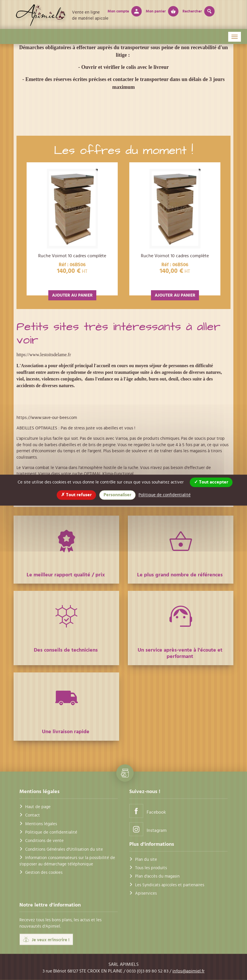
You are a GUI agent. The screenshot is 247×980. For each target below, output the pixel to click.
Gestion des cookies (44, 873)
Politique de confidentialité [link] (165, 495)
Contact (33, 815)
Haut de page (38, 807)
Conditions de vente (44, 841)
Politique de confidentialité (51, 832)
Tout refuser (76, 495)
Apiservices (146, 893)
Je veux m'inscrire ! (46, 939)
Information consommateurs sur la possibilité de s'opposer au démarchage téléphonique (67, 861)
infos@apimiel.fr (188, 971)
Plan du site (146, 859)
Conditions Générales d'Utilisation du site (64, 849)
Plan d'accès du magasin (157, 876)
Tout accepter (211, 482)
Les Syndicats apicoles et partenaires (170, 885)
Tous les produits (151, 868)
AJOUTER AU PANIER (72, 295)
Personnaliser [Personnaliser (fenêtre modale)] (117, 495)
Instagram (148, 829)
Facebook (148, 811)
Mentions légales (41, 824)
